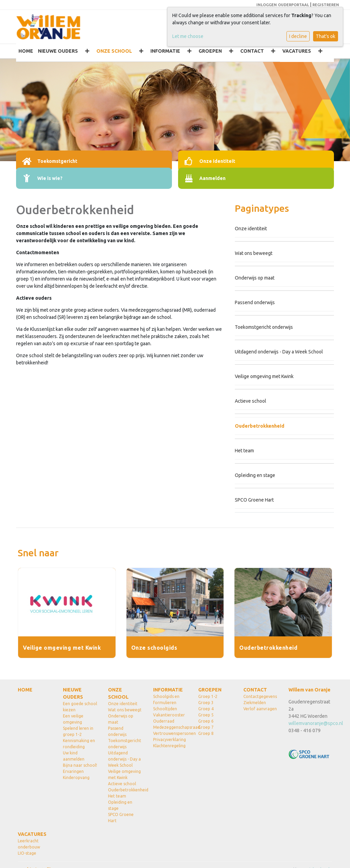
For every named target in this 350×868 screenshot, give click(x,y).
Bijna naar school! (80, 765)
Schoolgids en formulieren (166, 699)
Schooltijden (165, 709)
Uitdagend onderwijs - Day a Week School (279, 352)
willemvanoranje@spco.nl (316, 723)
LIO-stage (27, 853)
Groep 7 (206, 727)
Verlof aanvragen (260, 709)
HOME (26, 51)
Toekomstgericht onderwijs (264, 327)
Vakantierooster (169, 715)
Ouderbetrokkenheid (260, 426)
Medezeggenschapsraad (171, 727)
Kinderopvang (76, 778)
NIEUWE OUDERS (58, 51)
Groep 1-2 (208, 696)
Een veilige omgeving (73, 719)
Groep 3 (206, 703)
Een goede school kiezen (80, 707)
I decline (298, 36)
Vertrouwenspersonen (171, 733)
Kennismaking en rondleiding (79, 744)
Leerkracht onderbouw (29, 844)
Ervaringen (73, 771)
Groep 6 (206, 721)
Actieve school (251, 401)
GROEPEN (210, 51)
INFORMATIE (165, 51)
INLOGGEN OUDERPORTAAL (283, 5)
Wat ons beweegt (254, 253)
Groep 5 (206, 715)
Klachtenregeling (169, 746)
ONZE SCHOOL (114, 51)
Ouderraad (164, 721)
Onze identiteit (251, 229)
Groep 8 (206, 733)
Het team (244, 451)
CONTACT (252, 51)
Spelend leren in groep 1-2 (78, 731)
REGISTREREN (326, 5)
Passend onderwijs (255, 302)
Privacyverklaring (170, 740)
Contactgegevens (260, 696)
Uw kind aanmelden (74, 756)
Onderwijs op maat (255, 278)
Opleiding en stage (255, 475)
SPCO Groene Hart (254, 500)
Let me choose (188, 36)
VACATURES (297, 51)
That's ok (326, 36)
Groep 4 (206, 709)
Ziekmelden (255, 703)
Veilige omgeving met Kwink (264, 376)
